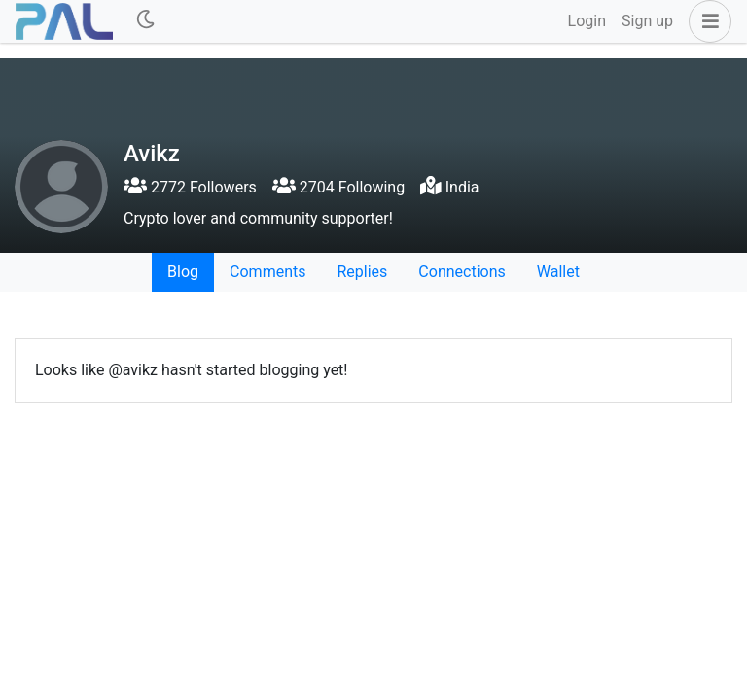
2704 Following (338, 187)
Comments (267, 272)
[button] (706, 21)
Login (587, 21)
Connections (462, 272)
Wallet (558, 272)
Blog (183, 272)
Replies (362, 272)
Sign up (647, 21)
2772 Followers (190, 187)
